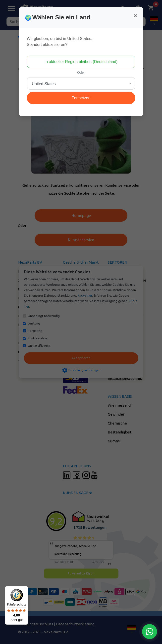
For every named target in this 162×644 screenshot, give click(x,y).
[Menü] (25, 589)
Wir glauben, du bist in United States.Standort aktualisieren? (60, 42)
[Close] (135, 16)
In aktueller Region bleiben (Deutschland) (81, 62)
